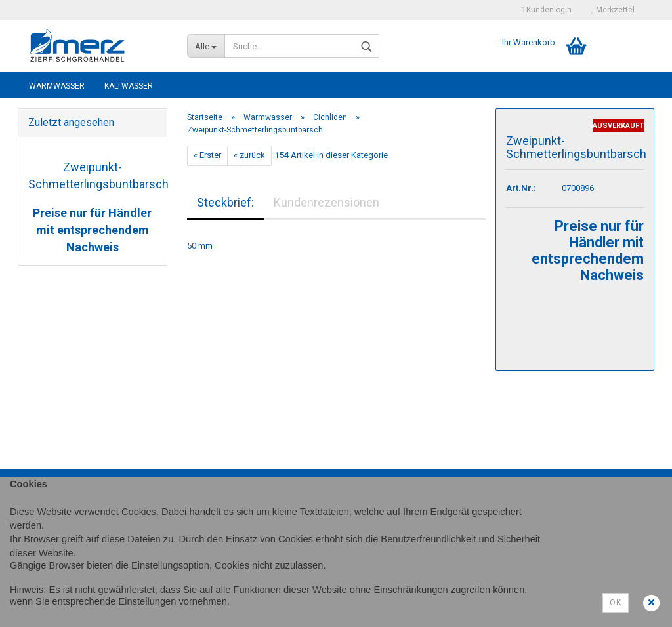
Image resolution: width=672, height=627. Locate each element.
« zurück (249, 155)
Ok (616, 603)
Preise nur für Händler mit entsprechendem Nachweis (92, 230)
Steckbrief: (225, 202)
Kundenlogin (547, 10)
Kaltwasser (129, 86)
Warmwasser (57, 86)
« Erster (207, 155)
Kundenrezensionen (326, 202)
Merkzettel (613, 10)
